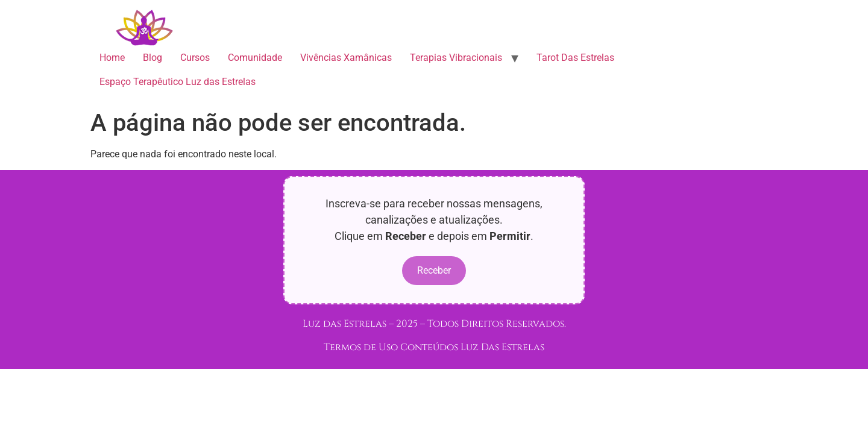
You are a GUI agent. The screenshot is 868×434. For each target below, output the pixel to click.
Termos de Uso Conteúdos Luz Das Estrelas (434, 347)
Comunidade (255, 58)
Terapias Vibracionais (456, 58)
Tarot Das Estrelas (575, 58)
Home (112, 58)
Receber (434, 270)
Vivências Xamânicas (346, 58)
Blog (153, 58)
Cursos (195, 58)
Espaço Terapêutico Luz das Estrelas (178, 82)
